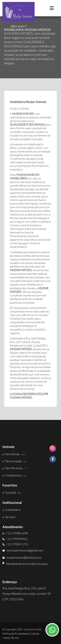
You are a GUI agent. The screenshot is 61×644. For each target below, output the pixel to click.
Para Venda (14, 454)
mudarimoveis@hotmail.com (22, 558)
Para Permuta (15, 468)
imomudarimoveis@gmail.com (23, 550)
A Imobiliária (11, 510)
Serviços (9, 517)
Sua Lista (12, 492)
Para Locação (14, 461)
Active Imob (34, 629)
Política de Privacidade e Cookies (21, 634)
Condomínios (15, 475)
